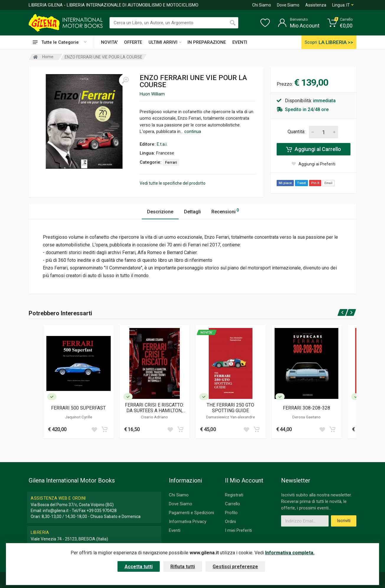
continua (193, 131)
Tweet (301, 183)
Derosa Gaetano (306, 417)
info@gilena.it (56, 511)
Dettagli (192, 212)
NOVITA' (109, 42)
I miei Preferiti (238, 530)
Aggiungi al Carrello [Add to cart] (314, 149)
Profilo (231, 513)
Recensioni (225, 211)
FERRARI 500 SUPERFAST (78, 408)
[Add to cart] (105, 429)
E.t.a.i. (162, 144)
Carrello (233, 504)
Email (328, 183)
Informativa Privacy (188, 522)
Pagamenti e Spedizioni (191, 513)
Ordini (230, 522)
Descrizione (160, 212)
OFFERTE (133, 42)
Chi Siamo (262, 5)
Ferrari (171, 162)
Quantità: (296, 132)
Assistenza (316, 5)
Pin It (315, 183)
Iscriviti (344, 521)
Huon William (152, 94)
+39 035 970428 (102, 511)
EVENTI (240, 42)
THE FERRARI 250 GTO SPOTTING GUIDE (230, 408)
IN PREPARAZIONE (207, 42)
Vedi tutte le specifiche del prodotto (173, 183)
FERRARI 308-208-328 (306, 408)
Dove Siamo (288, 5)
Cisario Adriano (154, 417)
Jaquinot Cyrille (79, 417)
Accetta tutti (139, 567)
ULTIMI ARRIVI (165, 42)
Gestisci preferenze (235, 567)
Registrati (234, 495)
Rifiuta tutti (183, 567)
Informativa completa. (290, 553)
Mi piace (285, 183)
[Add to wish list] (94, 429)
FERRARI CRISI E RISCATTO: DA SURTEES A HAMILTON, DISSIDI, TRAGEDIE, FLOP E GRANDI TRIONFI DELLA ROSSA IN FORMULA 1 (154, 408)
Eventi (175, 530)
